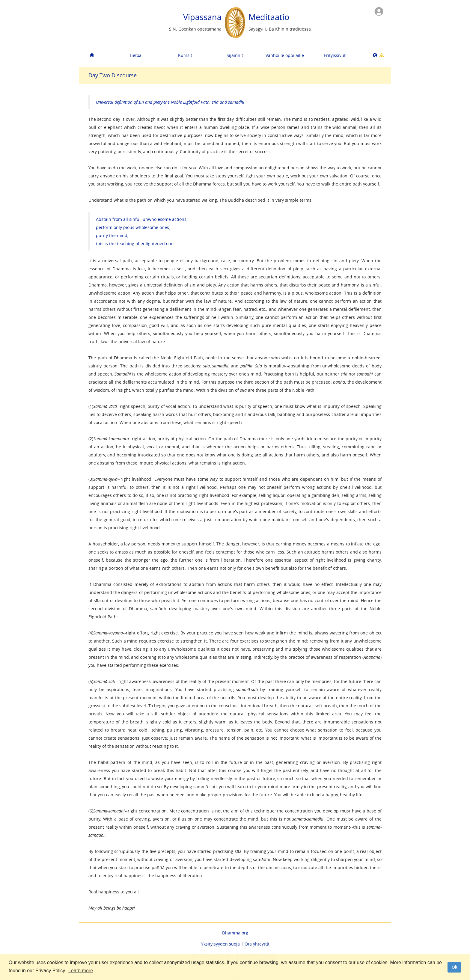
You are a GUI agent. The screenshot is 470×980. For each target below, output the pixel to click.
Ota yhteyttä (257, 944)
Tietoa (135, 55)
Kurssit (185, 55)
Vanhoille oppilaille (285, 55)
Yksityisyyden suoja (220, 944)
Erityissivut (335, 55)
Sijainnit (235, 55)
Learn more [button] (81, 971)
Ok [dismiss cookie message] (454, 967)
